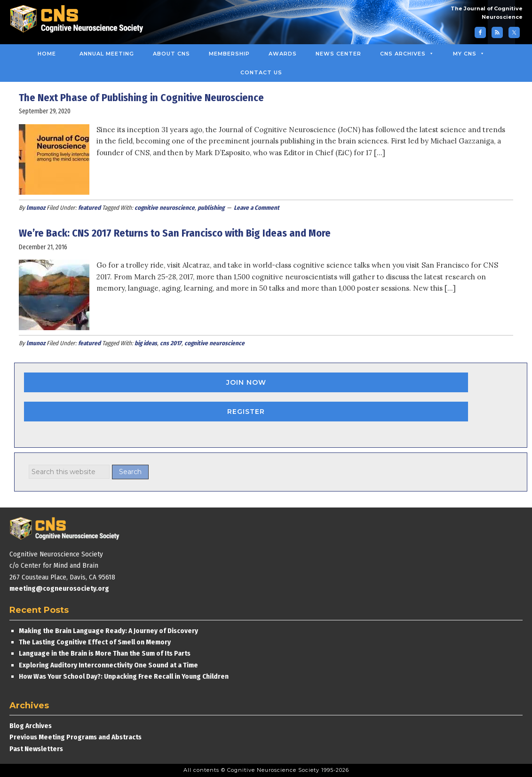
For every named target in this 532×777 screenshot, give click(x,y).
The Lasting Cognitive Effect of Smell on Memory (95, 642)
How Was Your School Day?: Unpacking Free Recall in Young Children (124, 676)
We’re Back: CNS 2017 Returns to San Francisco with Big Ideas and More (175, 233)
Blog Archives (31, 726)
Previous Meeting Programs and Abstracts (75, 737)
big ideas (146, 343)
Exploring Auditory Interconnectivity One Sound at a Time (108, 665)
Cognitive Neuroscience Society (80, 20)
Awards (283, 54)
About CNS (171, 54)
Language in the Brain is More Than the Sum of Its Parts (105, 653)
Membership (229, 54)
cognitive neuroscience (165, 208)
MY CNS (469, 54)
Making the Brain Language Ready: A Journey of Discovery (108, 631)
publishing (211, 208)
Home (47, 54)
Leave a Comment (257, 208)
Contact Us (261, 72)
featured (89, 208)
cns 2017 (171, 343)
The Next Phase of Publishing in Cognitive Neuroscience (143, 98)
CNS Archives (407, 54)
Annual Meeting (107, 54)
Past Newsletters (36, 749)
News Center (338, 54)
